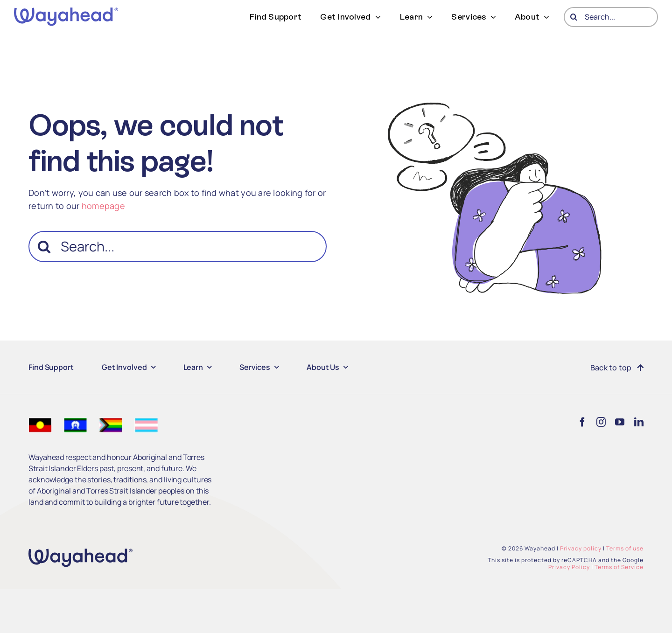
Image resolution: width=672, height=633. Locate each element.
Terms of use (625, 548)
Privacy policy (581, 548)
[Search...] (611, 17)
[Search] (574, 17)
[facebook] (582, 422)
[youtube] (620, 422)
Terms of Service (619, 567)
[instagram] (601, 422)
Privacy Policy (569, 567)
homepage (103, 206)
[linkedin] (639, 422)
